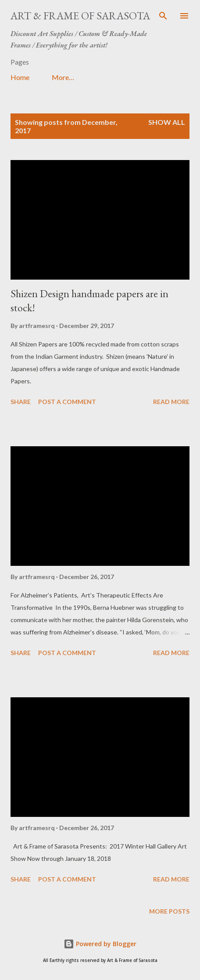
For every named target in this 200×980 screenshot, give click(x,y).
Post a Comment (67, 402)
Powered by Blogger (100, 944)
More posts (169, 911)
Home (20, 77)
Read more (171, 402)
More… (63, 77)
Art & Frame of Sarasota (80, 16)
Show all (167, 122)
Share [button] (21, 402)
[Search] (163, 16)
